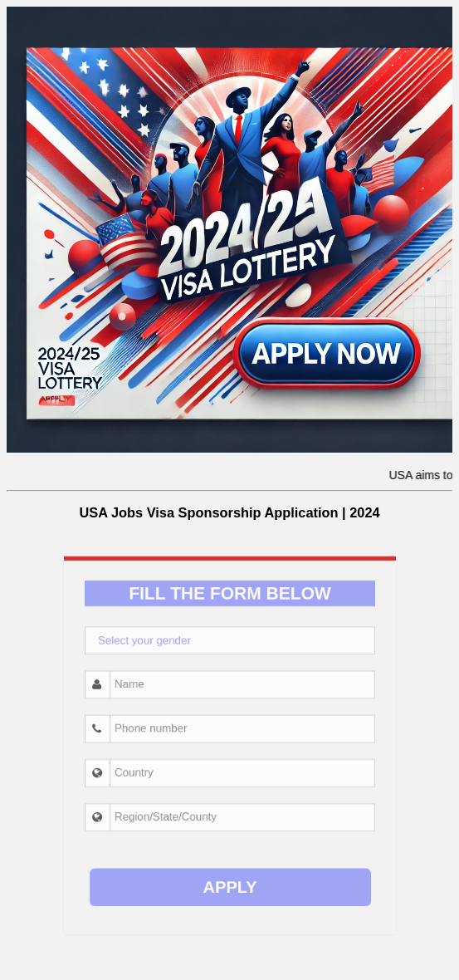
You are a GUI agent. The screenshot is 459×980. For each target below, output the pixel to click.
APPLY (229, 856)
